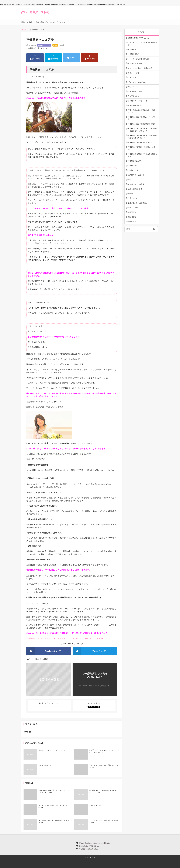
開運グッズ (132, 222)
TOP (24, 30)
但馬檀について (134, 170)
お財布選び (132, 50)
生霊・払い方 (133, 198)
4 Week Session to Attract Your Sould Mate (94, 843)
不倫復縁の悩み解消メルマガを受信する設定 (142, 155)
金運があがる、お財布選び (138, 203)
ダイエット (132, 77)
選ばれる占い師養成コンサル (89, 846)
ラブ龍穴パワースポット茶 (138, 101)
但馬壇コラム (133, 166)
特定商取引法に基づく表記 (89, 849)
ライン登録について (135, 91)
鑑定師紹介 (132, 212)
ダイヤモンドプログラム (137, 82)
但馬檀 (62, 45)
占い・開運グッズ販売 (35, 12)
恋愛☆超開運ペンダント (137, 189)
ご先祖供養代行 (134, 54)
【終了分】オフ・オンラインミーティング (142, 44)
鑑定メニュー (133, 208)
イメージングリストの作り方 (138, 59)
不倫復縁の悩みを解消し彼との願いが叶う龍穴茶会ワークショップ (142, 130)
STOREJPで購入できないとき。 (140, 38)
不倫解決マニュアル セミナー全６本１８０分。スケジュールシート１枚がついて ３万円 (64, 638)
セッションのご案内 (135, 63)
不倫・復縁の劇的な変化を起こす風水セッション (142, 111)
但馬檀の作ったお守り (136, 175)
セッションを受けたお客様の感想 (140, 68)
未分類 (55, 45)
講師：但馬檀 (27, 22)
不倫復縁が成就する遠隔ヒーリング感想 (142, 118)
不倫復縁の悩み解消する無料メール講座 (142, 148)
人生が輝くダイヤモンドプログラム (50, 22)
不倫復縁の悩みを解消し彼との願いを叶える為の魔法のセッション (142, 137)
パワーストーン (134, 87)
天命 (130, 180)
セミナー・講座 (134, 73)
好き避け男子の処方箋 (136, 184)
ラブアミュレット (134, 96)
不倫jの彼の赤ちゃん (135, 105)
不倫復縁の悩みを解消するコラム (140, 142)
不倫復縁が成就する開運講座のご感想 (142, 124)
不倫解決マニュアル (44, 45)
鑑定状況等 (132, 217)
